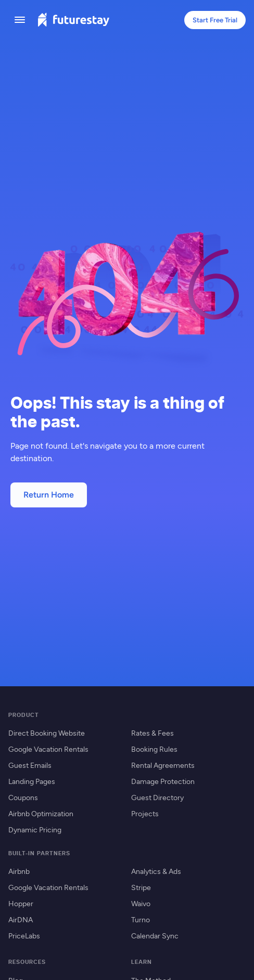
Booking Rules (154, 749)
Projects (145, 813)
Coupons (23, 797)
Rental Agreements (163, 765)
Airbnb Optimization (41, 813)
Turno (141, 919)
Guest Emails (30, 765)
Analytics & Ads (156, 871)
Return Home (49, 495)
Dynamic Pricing (35, 829)
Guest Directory (157, 797)
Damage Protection (163, 781)
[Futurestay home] (73, 20)
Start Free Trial (215, 20)
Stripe (141, 887)
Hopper (21, 903)
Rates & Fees (153, 733)
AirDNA (21, 919)
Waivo (141, 903)
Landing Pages (32, 781)
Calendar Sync (155, 936)
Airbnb (19, 871)
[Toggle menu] (20, 20)
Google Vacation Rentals (48, 749)
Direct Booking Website (47, 733)
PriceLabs (24, 936)
